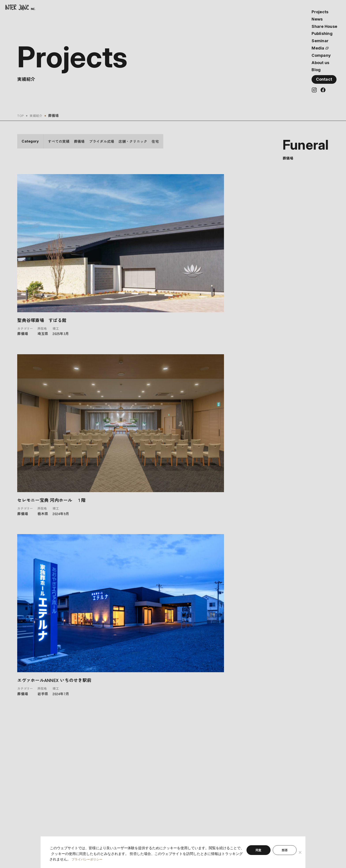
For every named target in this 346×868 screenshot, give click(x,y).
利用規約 (175, 773)
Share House (324, 26)
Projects (320, 12)
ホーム (22, 760)
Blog (316, 70)
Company (321, 55)
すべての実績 (59, 141)
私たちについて (180, 760)
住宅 (155, 141)
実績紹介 (38, 115)
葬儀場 (79, 141)
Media (318, 48)
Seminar (320, 41)
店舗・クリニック (133, 141)
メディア (100, 786)
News (317, 19)
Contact (324, 79)
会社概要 (175, 767)
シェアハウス (103, 767)
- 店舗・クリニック (32, 786)
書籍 (96, 773)
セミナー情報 (103, 780)
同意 (259, 850)
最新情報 (100, 760)
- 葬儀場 (23, 773)
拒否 (285, 850)
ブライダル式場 (102, 141)
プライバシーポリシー (185, 780)
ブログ (98, 793)
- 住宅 (22, 793)
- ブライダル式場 (30, 780)
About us (320, 63)
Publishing (322, 33)
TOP (21, 115)
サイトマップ (179, 786)
